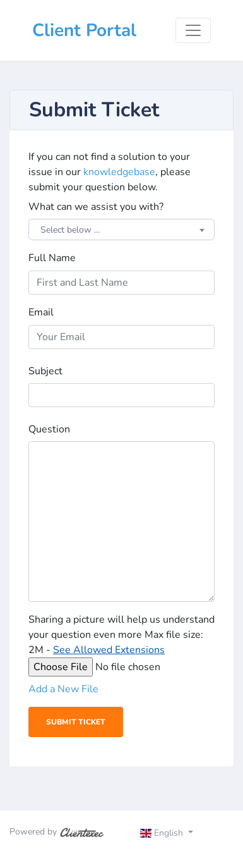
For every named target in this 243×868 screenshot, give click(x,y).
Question (49, 429)
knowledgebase (119, 172)
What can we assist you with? (96, 207)
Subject (45, 371)
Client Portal (84, 30)
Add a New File (63, 689)
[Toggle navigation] (193, 30)
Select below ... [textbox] (70, 230)
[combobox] (121, 229)
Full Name (52, 258)
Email (41, 312)
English (163, 833)
